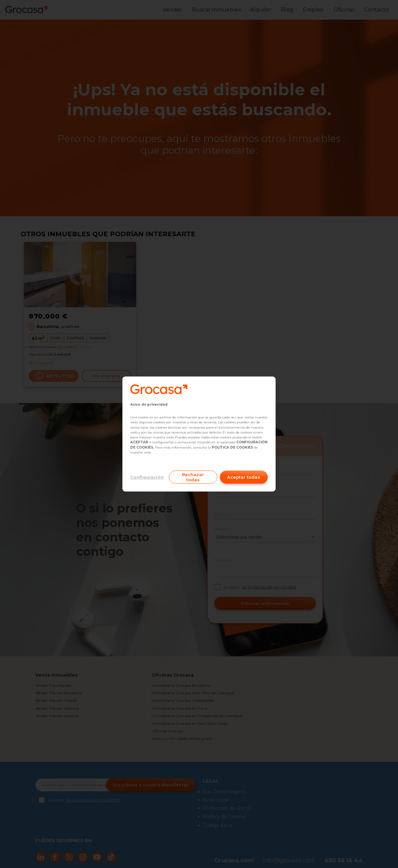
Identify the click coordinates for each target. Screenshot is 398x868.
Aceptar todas (244, 477)
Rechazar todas (193, 477)
